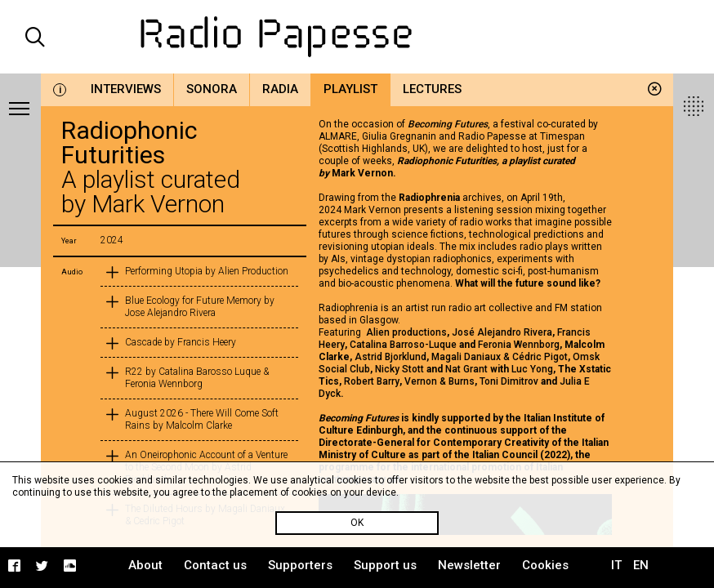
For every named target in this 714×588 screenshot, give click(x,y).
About (145, 565)
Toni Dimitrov (509, 381)
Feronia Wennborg (519, 345)
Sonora (212, 89)
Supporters (300, 565)
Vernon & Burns (440, 381)
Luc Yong (532, 369)
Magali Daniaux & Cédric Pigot (500, 357)
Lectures (432, 89)
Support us (385, 565)
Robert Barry (372, 381)
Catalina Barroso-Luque (403, 345)
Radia (280, 89)
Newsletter (469, 565)
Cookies (545, 565)
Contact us (215, 565)
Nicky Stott (399, 369)
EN (641, 565)
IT (616, 565)
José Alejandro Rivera (502, 332)
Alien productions (406, 332)
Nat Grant (466, 369)
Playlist (350, 89)
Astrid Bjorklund (390, 357)
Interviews (126, 89)
